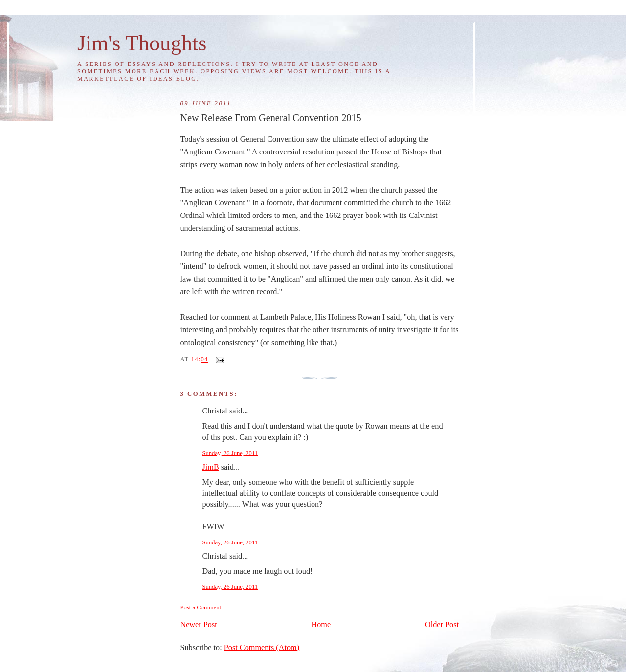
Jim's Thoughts (142, 43)
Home (321, 625)
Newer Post (198, 625)
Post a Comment (201, 607)
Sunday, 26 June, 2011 (230, 453)
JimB (210, 467)
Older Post (442, 625)
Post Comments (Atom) (262, 648)
